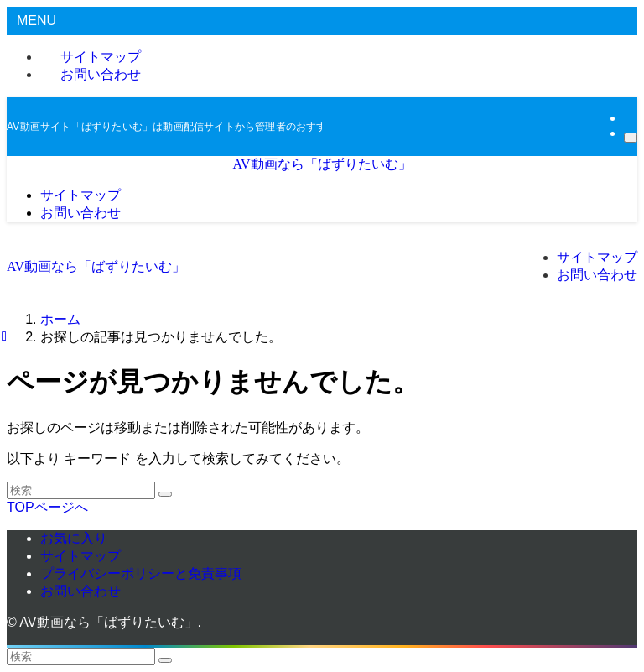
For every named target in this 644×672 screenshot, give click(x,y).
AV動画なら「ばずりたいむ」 (322, 164)
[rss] (629, 118)
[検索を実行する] (165, 494)
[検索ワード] (81, 490)
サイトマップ (80, 556)
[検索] (631, 138)
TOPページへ (47, 507)
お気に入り (74, 538)
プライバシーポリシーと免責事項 (141, 573)
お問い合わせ (101, 74)
